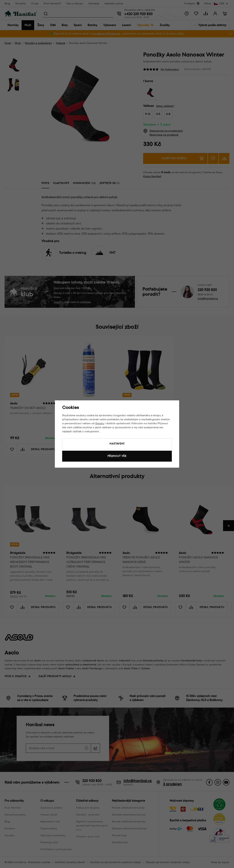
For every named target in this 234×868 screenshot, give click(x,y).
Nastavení (117, 444)
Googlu (100, 423)
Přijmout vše (117, 456)
